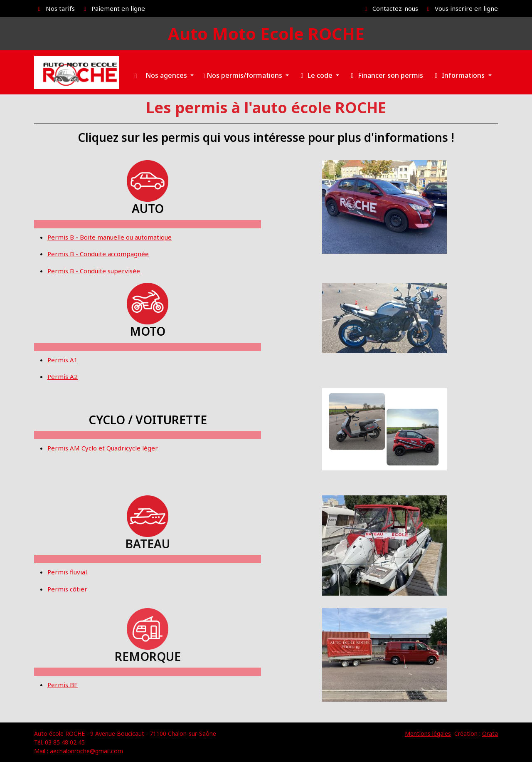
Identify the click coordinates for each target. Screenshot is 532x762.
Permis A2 (63, 376)
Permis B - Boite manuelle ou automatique (110, 237)
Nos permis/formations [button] (243, 75)
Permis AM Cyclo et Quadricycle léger (103, 448)
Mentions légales (428, 734)
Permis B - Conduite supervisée (94, 271)
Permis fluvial (67, 572)
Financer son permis (385, 75)
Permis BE (63, 685)
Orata (490, 734)
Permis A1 (63, 360)
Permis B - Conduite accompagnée (98, 254)
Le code (316, 75)
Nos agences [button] (167, 75)
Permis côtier (67, 589)
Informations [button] (459, 75)
